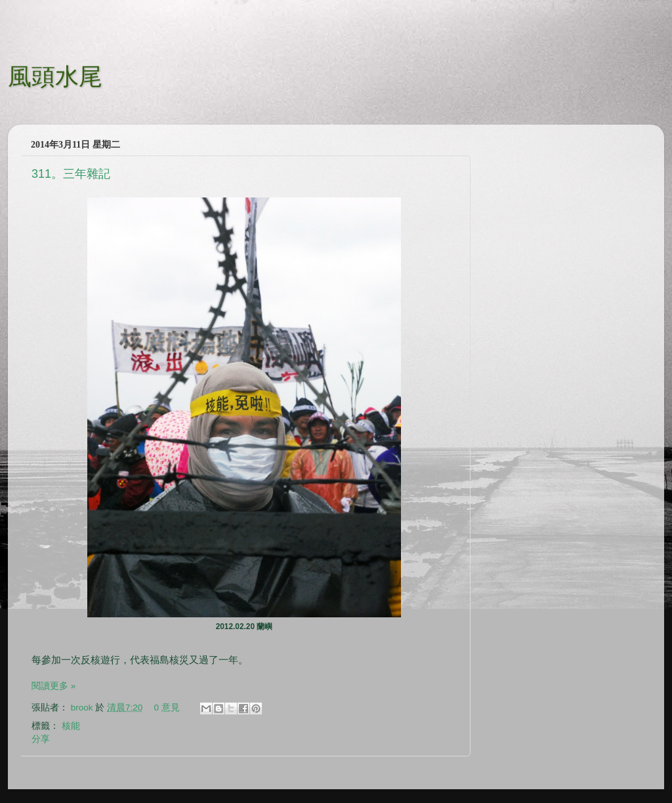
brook (83, 708)
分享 (41, 739)
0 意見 (167, 708)
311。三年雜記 (71, 174)
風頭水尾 (55, 75)
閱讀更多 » (53, 686)
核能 (71, 726)
